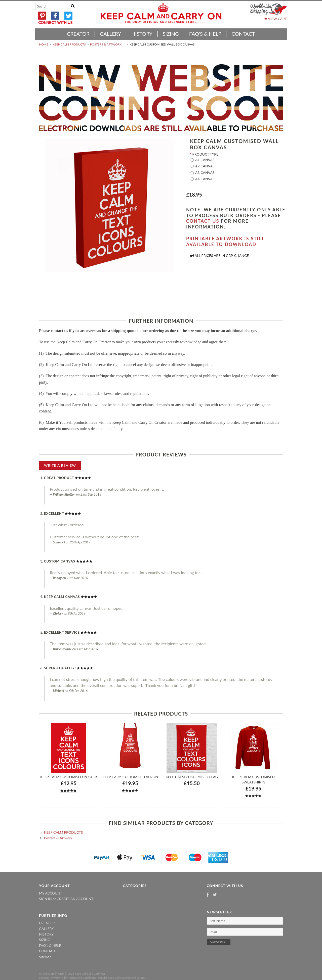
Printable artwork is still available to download (225, 241)
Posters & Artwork (106, 44)
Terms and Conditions (83, 978)
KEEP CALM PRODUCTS (69, 44)
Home (44, 44)
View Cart (275, 19)
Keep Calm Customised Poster (69, 777)
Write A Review (60, 465)
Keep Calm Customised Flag (192, 777)
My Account (51, 893)
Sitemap (45, 957)
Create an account (75, 899)
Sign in (45, 899)
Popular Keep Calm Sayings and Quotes (122, 978)
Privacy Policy (59, 978)
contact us (203, 221)
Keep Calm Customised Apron (130, 777)
